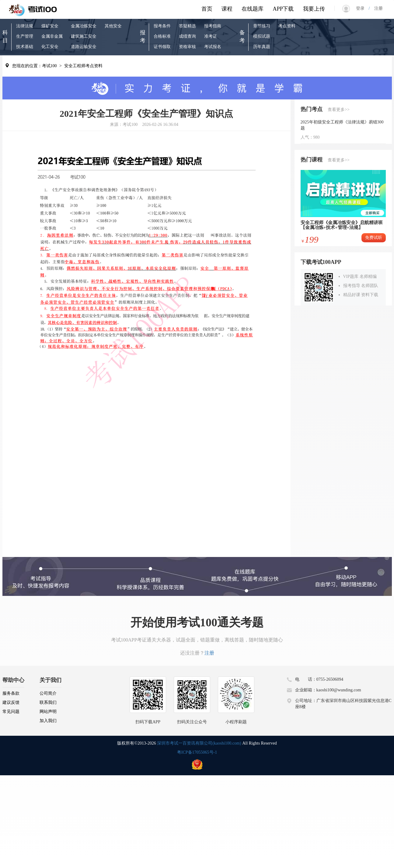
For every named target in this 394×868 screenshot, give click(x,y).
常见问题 (11, 712)
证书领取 (162, 47)
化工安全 (50, 47)
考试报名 (213, 47)
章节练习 (262, 26)
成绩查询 (187, 36)
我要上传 (314, 9)
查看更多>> (339, 110)
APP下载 (283, 9)
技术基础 (25, 47)
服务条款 (11, 693)
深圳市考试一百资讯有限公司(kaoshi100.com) (199, 743)
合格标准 (162, 36)
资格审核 (187, 47)
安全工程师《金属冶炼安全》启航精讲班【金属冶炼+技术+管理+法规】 (342, 225)
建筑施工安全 (84, 36)
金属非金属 (52, 36)
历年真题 (262, 47)
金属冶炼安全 (84, 26)
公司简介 (48, 693)
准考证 (211, 36)
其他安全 (113, 26)
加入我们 (48, 721)
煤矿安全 (50, 26)
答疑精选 (187, 26)
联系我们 (48, 702)
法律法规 (25, 26)
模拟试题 (262, 36)
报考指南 (213, 26)
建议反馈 (11, 702)
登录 (362, 8)
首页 (207, 9)
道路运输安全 (84, 47)
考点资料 (287, 26)
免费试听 (374, 238)
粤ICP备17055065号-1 (197, 752)
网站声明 (48, 712)
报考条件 (162, 26)
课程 (227, 9)
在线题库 (253, 9)
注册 (376, 8)
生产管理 (25, 36)
